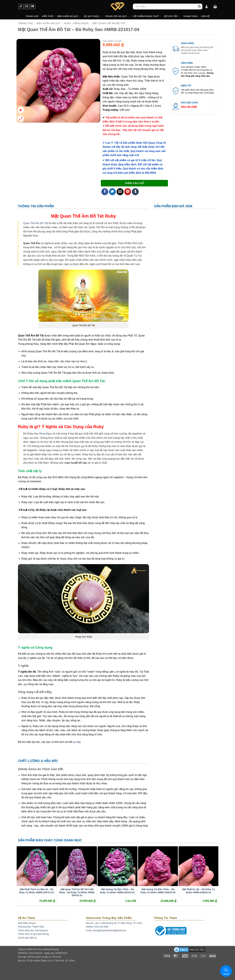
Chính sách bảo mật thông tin (33, 930)
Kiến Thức (48, 16)
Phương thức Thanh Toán (31, 927)
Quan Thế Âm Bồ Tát (36, 223)
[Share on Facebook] (105, 192)
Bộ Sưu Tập (172, 16)
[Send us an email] (27, 7)
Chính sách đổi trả (27, 938)
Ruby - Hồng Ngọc (76, 23)
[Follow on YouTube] (33, 7)
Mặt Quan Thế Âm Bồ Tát (109, 23)
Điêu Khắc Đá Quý (48, 23)
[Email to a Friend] (120, 192)
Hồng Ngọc (46, 434)
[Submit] (199, 7)
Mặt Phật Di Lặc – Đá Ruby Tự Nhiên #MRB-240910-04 (199, 891)
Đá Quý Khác (93, 16)
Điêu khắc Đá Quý (69, 16)
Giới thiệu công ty (27, 923)
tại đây (77, 742)
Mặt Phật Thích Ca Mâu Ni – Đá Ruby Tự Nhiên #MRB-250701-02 (37, 891)
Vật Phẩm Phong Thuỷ (147, 16)
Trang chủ (25, 23)
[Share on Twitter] (112, 192)
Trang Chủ (32, 16)
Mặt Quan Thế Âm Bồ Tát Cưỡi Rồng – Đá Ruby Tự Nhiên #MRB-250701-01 (77, 892)
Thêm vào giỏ (134, 183)
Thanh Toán (190, 16)
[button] (215, 7)
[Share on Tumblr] (135, 192)
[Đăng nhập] (207, 7)
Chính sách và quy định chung (33, 934)
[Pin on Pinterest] (128, 192)
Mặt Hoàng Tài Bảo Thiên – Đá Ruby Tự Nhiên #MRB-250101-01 (117, 891)
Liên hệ (205, 16)
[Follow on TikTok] (21, 7)
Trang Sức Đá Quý (117, 16)
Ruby (110, 216)
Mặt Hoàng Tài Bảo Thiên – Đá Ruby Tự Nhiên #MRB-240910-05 (158, 891)
